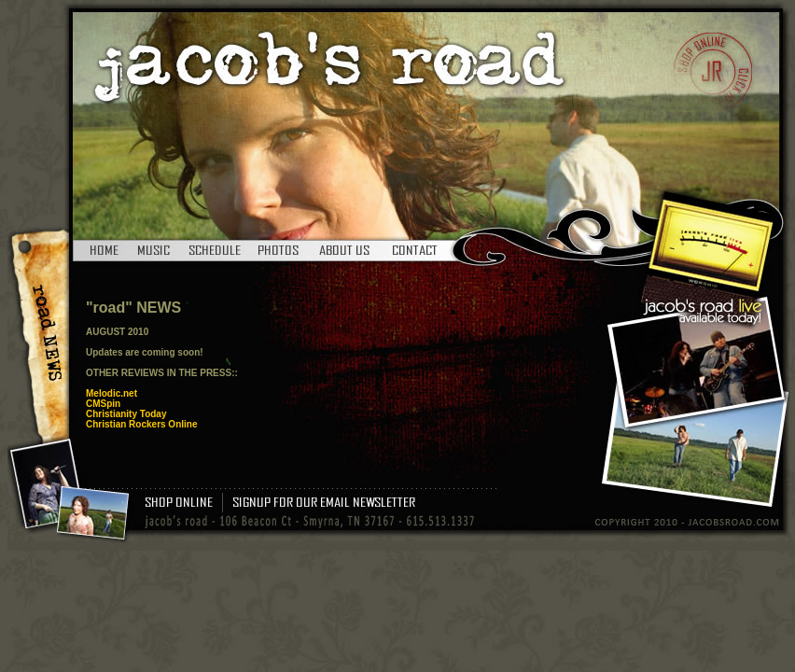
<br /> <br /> (314, 382)
